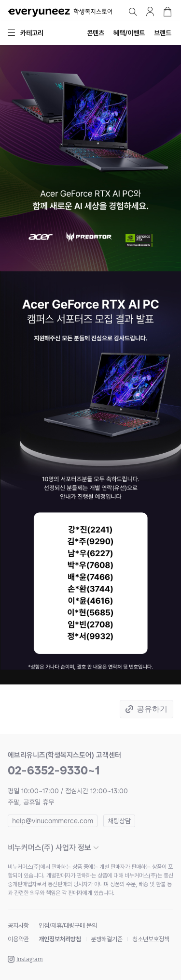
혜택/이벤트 (129, 33)
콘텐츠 (96, 33)
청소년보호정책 (151, 939)
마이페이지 (150, 12)
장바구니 (167, 12)
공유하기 (152, 709)
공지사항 (18, 926)
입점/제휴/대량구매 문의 (68, 926)
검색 (133, 12)
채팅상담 (119, 821)
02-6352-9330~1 (54, 770)
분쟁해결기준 (107, 939)
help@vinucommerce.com (53, 821)
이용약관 (18, 939)
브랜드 (163, 33)
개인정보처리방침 (60, 939)
